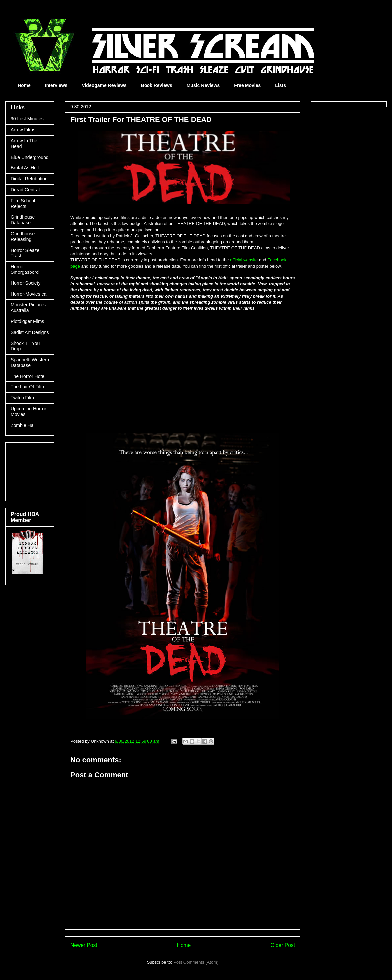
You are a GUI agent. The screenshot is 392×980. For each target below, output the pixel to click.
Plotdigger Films (27, 321)
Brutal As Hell (25, 168)
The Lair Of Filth (27, 387)
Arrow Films (23, 130)
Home (24, 85)
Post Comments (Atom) (196, 962)
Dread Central (25, 190)
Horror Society (25, 283)
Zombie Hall (23, 425)
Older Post (283, 945)
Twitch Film (22, 398)
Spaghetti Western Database (30, 362)
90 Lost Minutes (27, 119)
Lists (281, 85)
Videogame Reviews (104, 85)
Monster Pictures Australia (28, 308)
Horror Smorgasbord (25, 269)
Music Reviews (203, 85)
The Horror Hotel (28, 376)
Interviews (56, 85)
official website (244, 260)
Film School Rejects (23, 204)
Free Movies (247, 85)
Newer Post (84, 945)
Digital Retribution (29, 179)
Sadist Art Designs (30, 332)
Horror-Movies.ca (28, 294)
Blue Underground (30, 157)
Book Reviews (157, 85)
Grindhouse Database (23, 220)
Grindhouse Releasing (23, 236)
